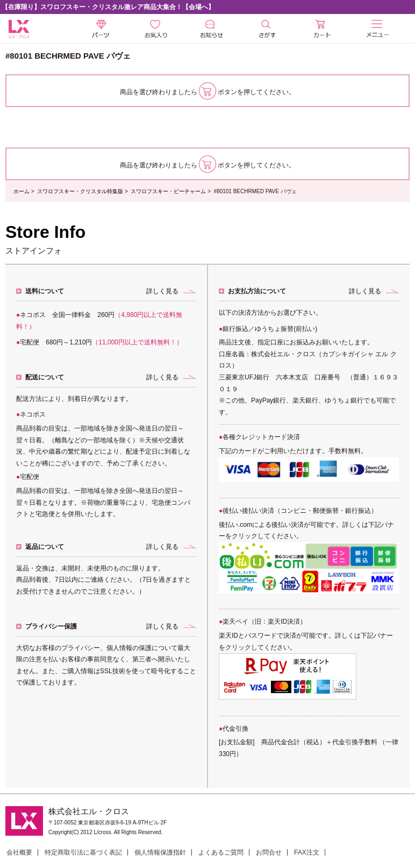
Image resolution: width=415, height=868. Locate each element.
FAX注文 (307, 852)
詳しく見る (162, 291)
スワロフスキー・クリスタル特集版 (80, 191)
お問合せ (269, 852)
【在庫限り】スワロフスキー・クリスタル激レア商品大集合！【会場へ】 (108, 7)
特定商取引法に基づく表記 (83, 852)
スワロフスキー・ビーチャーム (168, 191)
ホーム (22, 191)
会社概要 (19, 852)
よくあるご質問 (221, 852)
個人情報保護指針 (160, 852)
